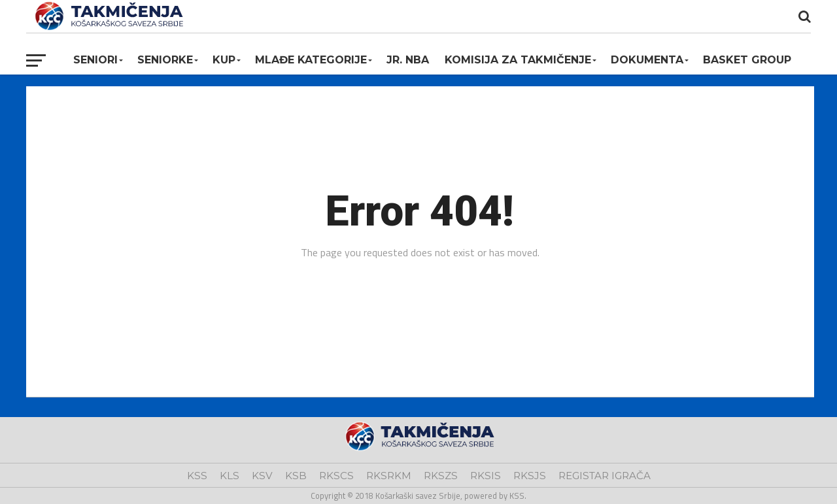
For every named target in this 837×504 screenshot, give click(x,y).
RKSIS (486, 476)
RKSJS (530, 476)
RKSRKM (389, 476)
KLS (230, 476)
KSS (197, 476)
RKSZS (441, 476)
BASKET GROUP (747, 60)
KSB (296, 476)
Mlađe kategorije (311, 60)
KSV (262, 476)
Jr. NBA (408, 60)
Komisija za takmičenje (518, 60)
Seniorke (165, 60)
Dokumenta (647, 60)
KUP (224, 60)
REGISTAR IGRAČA (605, 476)
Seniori (95, 60)
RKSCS (336, 476)
